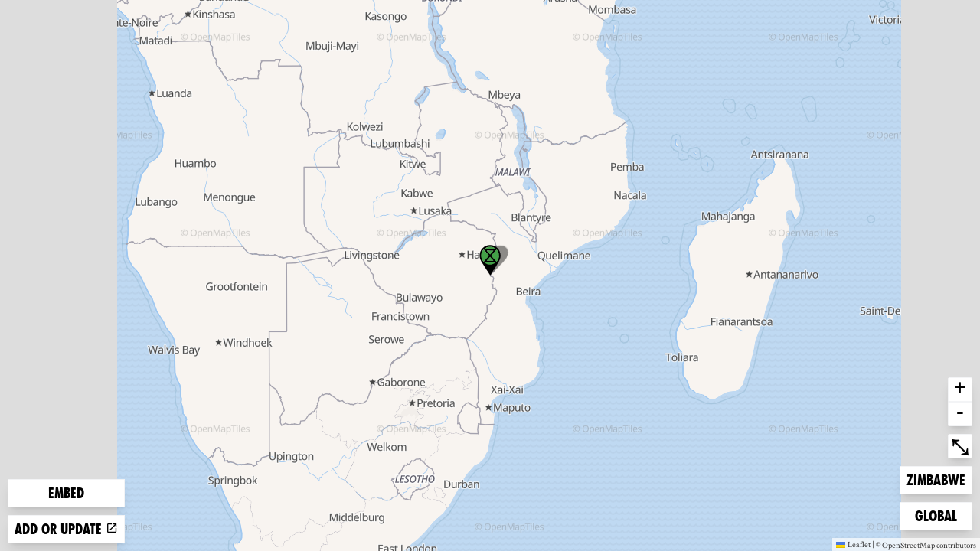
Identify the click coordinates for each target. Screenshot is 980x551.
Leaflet (853, 544)
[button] (490, 260)
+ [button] (960, 390)
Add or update (66, 529)
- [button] (960, 414)
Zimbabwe (936, 479)
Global (939, 515)
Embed (66, 493)
